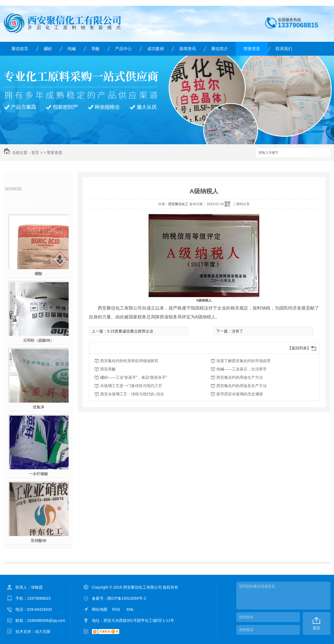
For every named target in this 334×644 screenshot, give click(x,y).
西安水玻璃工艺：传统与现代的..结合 (132, 394)
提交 (317, 628)
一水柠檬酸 (38, 474)
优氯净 (38, 407)
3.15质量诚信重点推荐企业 (130, 331)
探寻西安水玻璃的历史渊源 (240, 394)
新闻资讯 (188, 49)
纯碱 (72, 49)
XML (130, 609)
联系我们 (284, 49)
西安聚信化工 (178, 204)
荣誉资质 (252, 49)
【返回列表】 (299, 348)
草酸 (95, 49)
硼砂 (48, 49)
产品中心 (123, 49)
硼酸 (38, 274)
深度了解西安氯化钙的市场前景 (244, 361)
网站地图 (100, 609)
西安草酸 (108, 369)
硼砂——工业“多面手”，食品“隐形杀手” (134, 377)
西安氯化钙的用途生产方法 (240, 377)
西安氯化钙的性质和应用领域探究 (129, 361)
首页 (35, 153)
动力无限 (43, 632)
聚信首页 (20, 49)
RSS (117, 609)
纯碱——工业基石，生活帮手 (242, 369)
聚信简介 (220, 49)
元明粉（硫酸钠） (38, 340)
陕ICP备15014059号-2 (127, 598)
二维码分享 (241, 204)
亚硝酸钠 (38, 540)
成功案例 (156, 49)
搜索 (321, 153)
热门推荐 (22, 203)
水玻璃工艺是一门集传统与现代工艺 (131, 386)
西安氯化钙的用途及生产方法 (242, 386)
